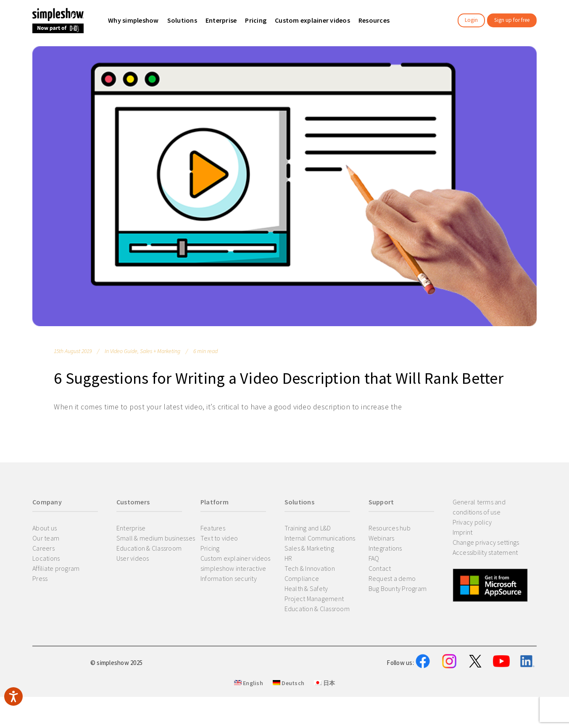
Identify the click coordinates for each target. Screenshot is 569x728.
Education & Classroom (149, 548)
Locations (46, 558)
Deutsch (288, 724)
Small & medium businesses (156, 538)
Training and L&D (308, 528)
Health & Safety (306, 588)
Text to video (219, 538)
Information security (229, 578)
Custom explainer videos (236, 558)
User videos (133, 558)
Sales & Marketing (309, 548)
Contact (380, 568)
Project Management (314, 599)
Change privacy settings (486, 542)
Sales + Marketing (160, 351)
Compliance (302, 578)
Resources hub (390, 528)
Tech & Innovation (310, 568)
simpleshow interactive (233, 568)
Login (471, 20)
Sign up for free (512, 20)
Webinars (382, 538)
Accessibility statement (485, 552)
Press (40, 578)
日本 (324, 724)
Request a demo (392, 578)
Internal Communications (320, 538)
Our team (46, 538)
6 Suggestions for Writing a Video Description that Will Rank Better (279, 378)
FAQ (374, 558)
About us (45, 528)
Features (213, 528)
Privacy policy (472, 522)
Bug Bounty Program (398, 588)
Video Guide (124, 351)
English (249, 724)
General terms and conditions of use (479, 507)
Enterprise (131, 528)
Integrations (385, 548)
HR (288, 558)
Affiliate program (56, 568)
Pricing (210, 548)
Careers (43, 548)
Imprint (463, 532)
